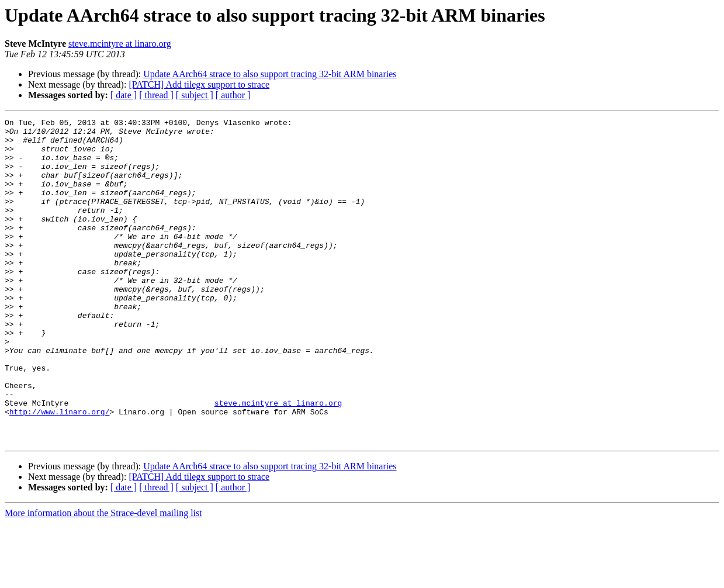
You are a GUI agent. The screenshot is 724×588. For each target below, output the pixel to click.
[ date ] (124, 95)
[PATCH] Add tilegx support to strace (199, 84)
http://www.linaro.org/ (60, 471)
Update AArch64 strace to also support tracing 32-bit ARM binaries (270, 74)
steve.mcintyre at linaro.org (120, 44)
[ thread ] (156, 95)
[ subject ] (195, 95)
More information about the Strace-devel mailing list (103, 578)
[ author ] (233, 95)
